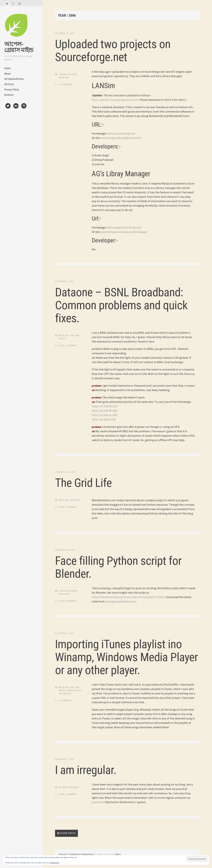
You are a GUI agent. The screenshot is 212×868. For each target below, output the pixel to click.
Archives (9, 95)
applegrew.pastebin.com (121, 601)
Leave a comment (68, 345)
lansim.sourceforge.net (121, 133)
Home (7, 68)
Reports (75, 500)
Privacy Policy (12, 90)
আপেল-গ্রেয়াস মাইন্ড (19, 47)
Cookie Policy (55, 863)
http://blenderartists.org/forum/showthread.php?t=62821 (128, 597)
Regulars (64, 77)
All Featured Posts (14, 79)
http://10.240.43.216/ (105, 406)
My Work (72, 74)
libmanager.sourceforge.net (124, 227)
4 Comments (65, 700)
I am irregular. (86, 770)
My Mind (63, 787)
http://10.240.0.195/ (104, 419)
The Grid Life (83, 483)
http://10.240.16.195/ (105, 415)
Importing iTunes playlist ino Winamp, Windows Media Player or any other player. (126, 657)
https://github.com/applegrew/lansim (115, 100)
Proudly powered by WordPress (76, 854)
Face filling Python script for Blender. (118, 567)
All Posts (9, 84)
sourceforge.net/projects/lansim (121, 138)
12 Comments (66, 84)
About (7, 74)
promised (98, 802)
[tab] (7, 4)
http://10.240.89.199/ (105, 411)
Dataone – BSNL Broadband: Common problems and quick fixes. (121, 305)
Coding (63, 74)
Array (118, 854)
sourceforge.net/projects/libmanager (124, 232)
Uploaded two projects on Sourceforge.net (113, 51)
